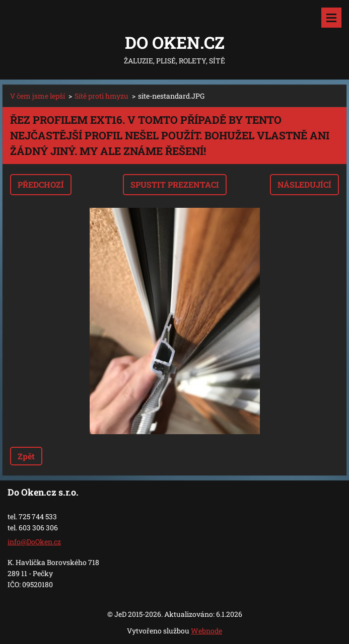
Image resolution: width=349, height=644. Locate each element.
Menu (331, 18)
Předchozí (41, 184)
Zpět (26, 456)
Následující (304, 184)
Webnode (206, 631)
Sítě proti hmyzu (101, 96)
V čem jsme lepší (38, 96)
